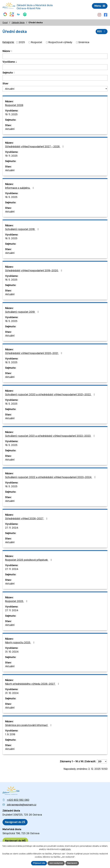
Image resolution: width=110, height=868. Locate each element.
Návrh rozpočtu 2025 (20, 642)
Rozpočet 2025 (17, 601)
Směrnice (84, 42)
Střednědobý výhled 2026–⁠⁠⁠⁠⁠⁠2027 (27, 518)
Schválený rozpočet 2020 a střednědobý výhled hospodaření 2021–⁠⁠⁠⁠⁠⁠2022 (51, 394)
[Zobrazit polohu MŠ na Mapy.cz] (15, 840)
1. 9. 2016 (10, 734)
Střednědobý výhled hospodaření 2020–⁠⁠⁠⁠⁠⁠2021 (34, 353)
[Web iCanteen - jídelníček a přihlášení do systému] (18, 14)
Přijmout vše (39, 863)
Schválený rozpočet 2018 (22, 229)
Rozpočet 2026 (14, 105)
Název (6, 51)
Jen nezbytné (56, 863)
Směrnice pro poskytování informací (29, 725)
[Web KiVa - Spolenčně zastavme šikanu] (12, 14)
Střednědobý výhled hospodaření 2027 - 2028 (35, 146)
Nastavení (72, 863)
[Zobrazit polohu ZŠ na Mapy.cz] (15, 822)
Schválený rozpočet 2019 (22, 311)
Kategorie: (8, 42)
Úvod (5, 22)
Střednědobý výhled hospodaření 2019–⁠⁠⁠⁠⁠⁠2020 (34, 270)
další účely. (66, 849)
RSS (102, 31)
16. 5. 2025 (11, 196)
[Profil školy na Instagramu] (99, 14)
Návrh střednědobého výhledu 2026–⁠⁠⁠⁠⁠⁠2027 (33, 683)
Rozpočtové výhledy (60, 42)
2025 (22, 42)
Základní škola (18, 22)
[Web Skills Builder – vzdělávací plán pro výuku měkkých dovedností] (5, 14)
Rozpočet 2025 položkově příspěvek (29, 559)
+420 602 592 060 (18, 799)
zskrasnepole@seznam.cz (22, 804)
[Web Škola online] (25, 14)
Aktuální (10, 128)
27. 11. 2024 (12, 527)
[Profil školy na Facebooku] (106, 14)
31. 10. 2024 (12, 651)
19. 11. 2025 (11, 114)
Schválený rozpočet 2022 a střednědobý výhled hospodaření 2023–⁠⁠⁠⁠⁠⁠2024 (51, 477)
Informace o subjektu (20, 187)
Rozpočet (37, 42)
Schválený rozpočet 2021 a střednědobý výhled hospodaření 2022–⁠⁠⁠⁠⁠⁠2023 (50, 435)
